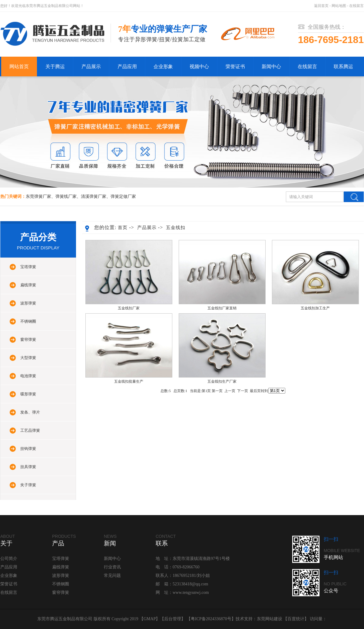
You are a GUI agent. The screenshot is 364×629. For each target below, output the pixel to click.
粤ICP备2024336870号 (211, 619)
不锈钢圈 (28, 321)
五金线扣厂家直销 (222, 308)
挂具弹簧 (28, 467)
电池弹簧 (28, 376)
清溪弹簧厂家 (94, 196)
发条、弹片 (30, 412)
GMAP (150, 619)
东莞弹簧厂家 (38, 196)
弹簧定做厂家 (123, 196)
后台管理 (173, 619)
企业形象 (163, 67)
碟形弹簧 (28, 394)
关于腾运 (55, 67)
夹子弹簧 (28, 485)
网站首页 (19, 67)
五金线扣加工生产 (315, 308)
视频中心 (199, 67)
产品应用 (127, 67)
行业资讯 (112, 567)
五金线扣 (176, 228)
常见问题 (112, 576)
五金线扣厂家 (129, 308)
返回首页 (321, 6)
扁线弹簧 (28, 285)
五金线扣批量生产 (129, 381)
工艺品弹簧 (30, 430)
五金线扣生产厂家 (222, 381)
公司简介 (9, 559)
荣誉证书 (235, 67)
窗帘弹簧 (28, 339)
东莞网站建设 (270, 619)
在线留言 (356, 6)
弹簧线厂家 (66, 196)
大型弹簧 (28, 358)
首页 (123, 228)
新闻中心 (271, 67)
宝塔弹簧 (28, 267)
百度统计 (296, 619)
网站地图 (339, 6)
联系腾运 (343, 67)
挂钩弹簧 (28, 449)
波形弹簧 (28, 303)
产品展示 (91, 67)
